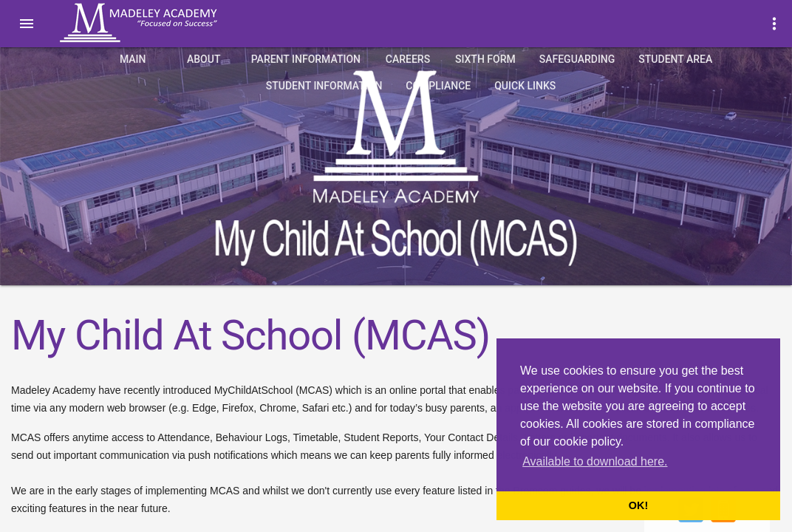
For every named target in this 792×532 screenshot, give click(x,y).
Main (133, 59)
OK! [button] (638, 505)
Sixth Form (485, 59)
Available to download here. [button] (595, 461)
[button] (27, 24)
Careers (408, 59)
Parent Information (306, 59)
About (204, 59)
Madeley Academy (159, 23)
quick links (525, 86)
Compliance (438, 86)
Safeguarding (577, 59)
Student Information (324, 86)
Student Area (675, 59)
